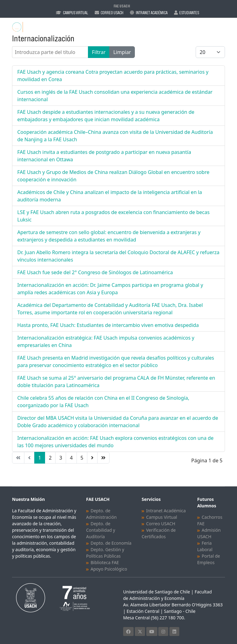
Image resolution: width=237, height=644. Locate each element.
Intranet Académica (152, 13)
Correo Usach (112, 13)
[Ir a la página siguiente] (92, 458)
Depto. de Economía (111, 543)
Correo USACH (161, 524)
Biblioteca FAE (105, 562)
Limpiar (122, 52)
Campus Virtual (76, 13)
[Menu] (221, 27)
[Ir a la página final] (103, 458)
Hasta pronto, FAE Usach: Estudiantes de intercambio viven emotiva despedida (108, 325)
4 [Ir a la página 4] (71, 458)
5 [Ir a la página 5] (82, 458)
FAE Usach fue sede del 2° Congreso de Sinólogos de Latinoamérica (95, 272)
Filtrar (99, 52)
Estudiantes (189, 13)
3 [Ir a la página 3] (61, 458)
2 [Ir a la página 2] (50, 458)
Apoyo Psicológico (109, 569)
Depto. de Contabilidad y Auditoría (101, 530)
